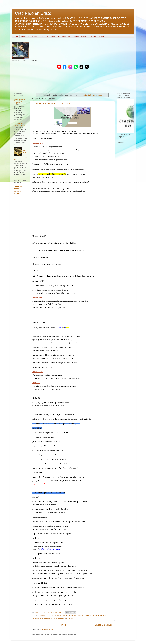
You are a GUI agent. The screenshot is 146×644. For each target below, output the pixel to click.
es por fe (74, 616)
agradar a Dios (45, 616)
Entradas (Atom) (48, 630)
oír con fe (69, 618)
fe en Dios (94, 616)
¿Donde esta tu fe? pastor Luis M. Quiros (51, 103)
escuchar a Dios (84, 616)
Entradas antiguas (104, 625)
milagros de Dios (60, 618)
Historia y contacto (48, 36)
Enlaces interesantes (29, 36)
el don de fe (55, 616)
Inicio (16, 36)
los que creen (48, 618)
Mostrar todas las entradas (92, 95)
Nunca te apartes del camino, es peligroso (20, 101)
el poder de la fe (65, 616)
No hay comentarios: (55, 612)
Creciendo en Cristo (33, 13)
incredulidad (102, 616)
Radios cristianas (81, 36)
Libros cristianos (64, 36)
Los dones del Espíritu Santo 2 (19, 125)
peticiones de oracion (99, 36)
